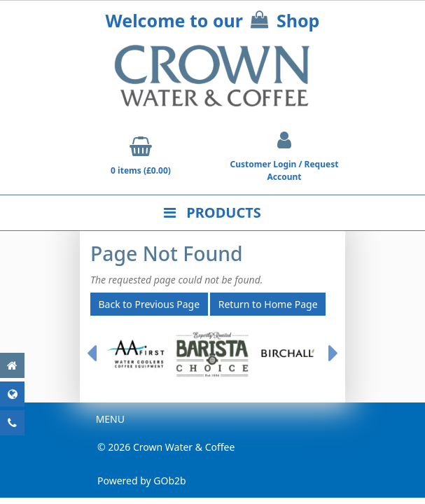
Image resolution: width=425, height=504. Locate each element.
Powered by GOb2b (142, 481)
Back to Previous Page (149, 304)
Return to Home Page (268, 304)
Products (212, 212)
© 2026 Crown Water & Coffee (166, 447)
